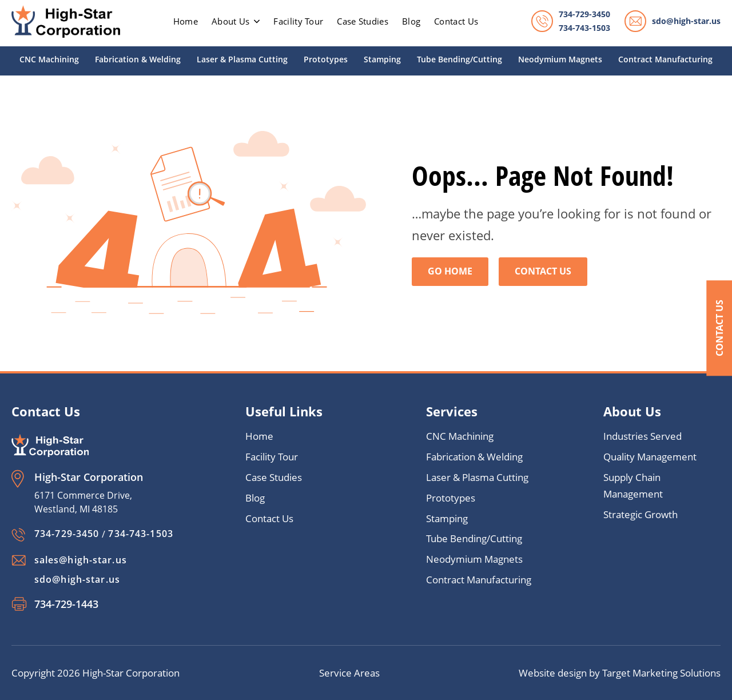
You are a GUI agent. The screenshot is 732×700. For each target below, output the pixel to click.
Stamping (382, 59)
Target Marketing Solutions (661, 673)
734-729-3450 (584, 14)
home (186, 21)
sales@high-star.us (81, 560)
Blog (411, 21)
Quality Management (650, 457)
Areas (367, 673)
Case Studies (363, 21)
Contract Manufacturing (665, 59)
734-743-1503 (584, 28)
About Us (236, 21)
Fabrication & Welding (138, 59)
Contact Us (719, 329)
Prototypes (326, 59)
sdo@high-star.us (686, 21)
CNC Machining (49, 59)
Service (337, 673)
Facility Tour (298, 21)
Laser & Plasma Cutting (242, 59)
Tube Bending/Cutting (460, 59)
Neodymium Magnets (560, 59)
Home (259, 437)
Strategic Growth (640, 515)
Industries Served (643, 437)
